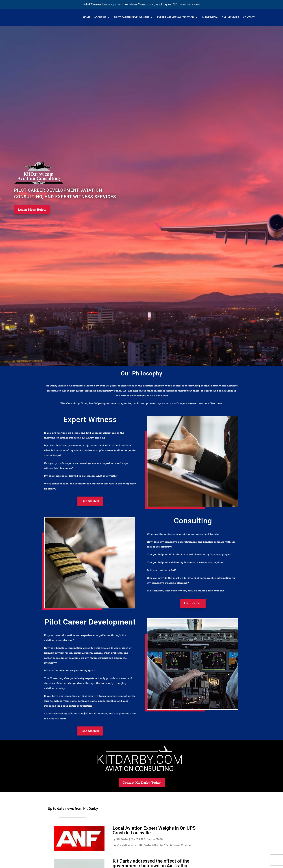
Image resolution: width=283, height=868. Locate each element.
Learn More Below (32, 210)
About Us (100, 17)
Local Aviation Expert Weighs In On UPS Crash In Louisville (154, 830)
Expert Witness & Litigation (176, 17)
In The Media (210, 17)
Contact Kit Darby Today (142, 783)
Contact (249, 17)
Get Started (90, 501)
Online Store (230, 17)
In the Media (155, 839)
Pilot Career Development (132, 17)
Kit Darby (122, 839)
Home (87, 17)
